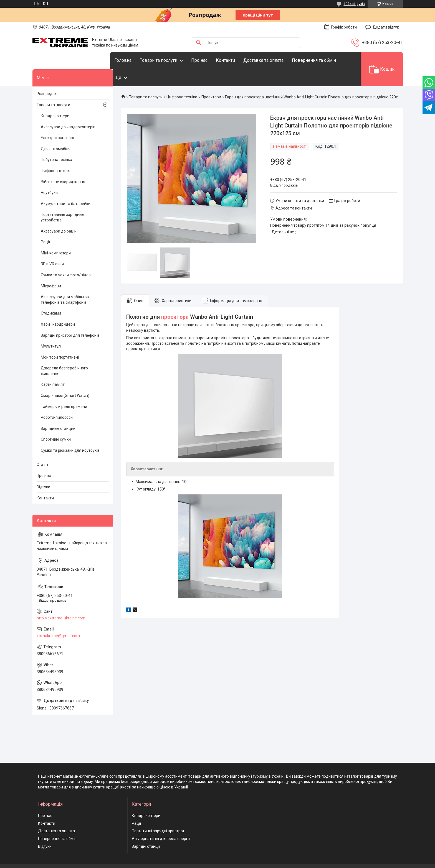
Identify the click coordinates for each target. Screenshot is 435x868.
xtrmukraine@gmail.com (58, 619)
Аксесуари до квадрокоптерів (68, 110)
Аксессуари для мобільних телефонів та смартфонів (65, 283)
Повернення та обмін (57, 822)
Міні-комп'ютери (56, 236)
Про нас (210, 60)
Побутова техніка (56, 143)
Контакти (237, 60)
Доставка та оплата (275, 60)
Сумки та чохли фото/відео (66, 258)
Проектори (211, 80)
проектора (175, 300)
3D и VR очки (52, 247)
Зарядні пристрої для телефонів (70, 318)
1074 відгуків (354, 4)
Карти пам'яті (53, 367)
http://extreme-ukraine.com (61, 601)
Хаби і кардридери (58, 307)
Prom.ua (244, 853)
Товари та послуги (170, 60)
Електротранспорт (58, 121)
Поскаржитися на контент (240, 863)
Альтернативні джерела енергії (161, 822)
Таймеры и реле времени (64, 389)
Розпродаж (47, 76)
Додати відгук (386, 27)
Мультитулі (51, 329)
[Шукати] (199, 43)
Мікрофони (51, 269)
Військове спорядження (63, 165)
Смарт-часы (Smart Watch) (65, 379)
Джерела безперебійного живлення (64, 354)
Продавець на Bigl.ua (218, 858)
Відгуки (43, 470)
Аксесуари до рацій (59, 214)
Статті (42, 447)
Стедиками (51, 296)
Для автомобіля (56, 132)
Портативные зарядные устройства (63, 200)
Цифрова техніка (182, 80)
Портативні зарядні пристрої (158, 814)
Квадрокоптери (55, 99)
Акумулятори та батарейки (66, 187)
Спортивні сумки (56, 422)
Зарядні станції (146, 829)
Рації (45, 225)
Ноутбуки (49, 176)
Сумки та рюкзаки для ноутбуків (70, 433)
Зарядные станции (58, 411)
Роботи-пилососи (57, 400)
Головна (134, 60)
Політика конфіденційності (284, 863)
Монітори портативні (60, 340)
